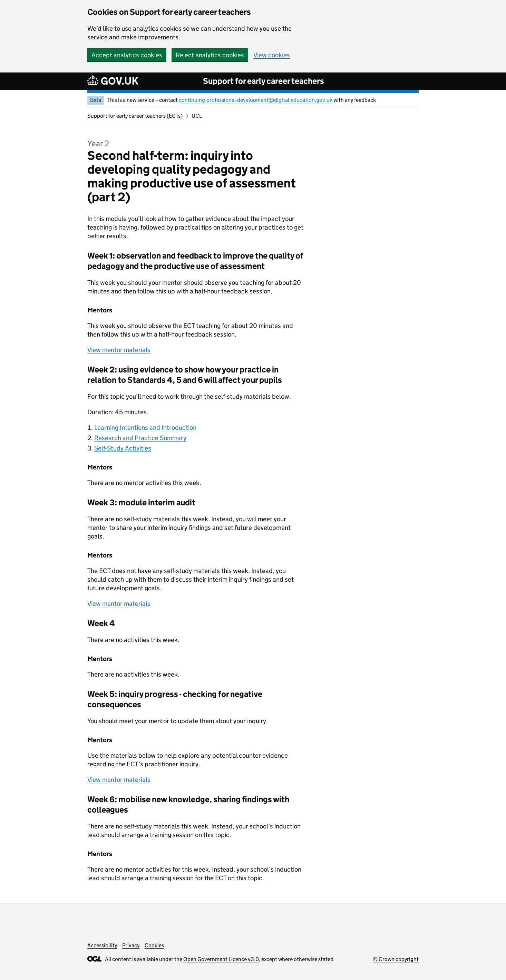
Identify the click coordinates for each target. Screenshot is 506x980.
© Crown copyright (396, 959)
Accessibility (102, 945)
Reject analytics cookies (210, 55)
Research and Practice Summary (140, 438)
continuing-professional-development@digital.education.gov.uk (256, 100)
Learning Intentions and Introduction (145, 428)
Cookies (154, 945)
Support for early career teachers (264, 81)
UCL (197, 116)
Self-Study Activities (123, 448)
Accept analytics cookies (127, 55)
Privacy (131, 945)
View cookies (272, 55)
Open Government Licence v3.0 (221, 959)
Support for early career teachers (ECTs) (135, 116)
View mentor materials (119, 350)
